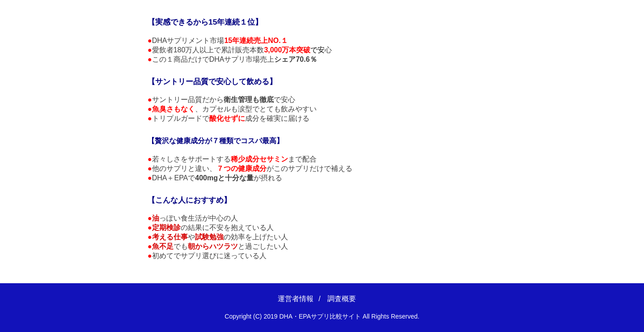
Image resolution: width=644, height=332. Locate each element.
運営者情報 (296, 299)
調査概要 (342, 299)
